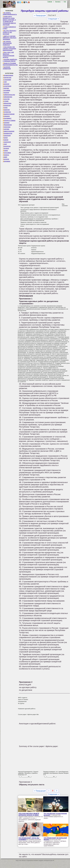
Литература (7, 105)
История (6, 101)
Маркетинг (6, 110)
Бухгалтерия (7, 86)
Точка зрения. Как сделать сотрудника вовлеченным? (9, 49)
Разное (5, 138)
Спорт (5, 144)
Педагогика (7, 127)
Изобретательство (9, 95)
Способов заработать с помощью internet (10, 60)
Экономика (6, 161)
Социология (7, 142)
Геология (6, 92)
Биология (6, 84)
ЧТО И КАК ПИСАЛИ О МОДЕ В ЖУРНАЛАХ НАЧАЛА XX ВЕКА (29, 814)
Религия (6, 140)
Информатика (7, 97)
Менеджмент (7, 118)
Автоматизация (8, 75)
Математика (7, 112)
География (6, 90)
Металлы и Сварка (9, 120)
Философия (7, 153)
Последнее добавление (7, 68)
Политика (6, 129)
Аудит (5, 82)
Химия (5, 157)
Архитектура (7, 77)
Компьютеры (7, 103)
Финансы (6, 155)
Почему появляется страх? (9, 28)
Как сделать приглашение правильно (7, 43)
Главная (50, 2)
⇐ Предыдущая (40, 16)
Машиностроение (9, 114)
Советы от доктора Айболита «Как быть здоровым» (10, 38)
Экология (6, 159)
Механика (6, 123)
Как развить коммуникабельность (10, 14)
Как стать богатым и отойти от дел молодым (10, 32)
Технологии (7, 146)
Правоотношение (9, 131)
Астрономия (7, 80)
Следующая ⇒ (54, 19)
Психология (7, 135)
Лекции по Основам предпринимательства (10, 64)
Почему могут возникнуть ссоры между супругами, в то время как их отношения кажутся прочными (9, 21)
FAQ (65, 2)
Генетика (6, 88)
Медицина (6, 116)
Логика (5, 108)
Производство (7, 133)
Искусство (6, 99)
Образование (7, 125)
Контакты (58, 2)
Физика (5, 151)
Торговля (6, 148)
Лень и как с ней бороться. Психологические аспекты (9, 55)
